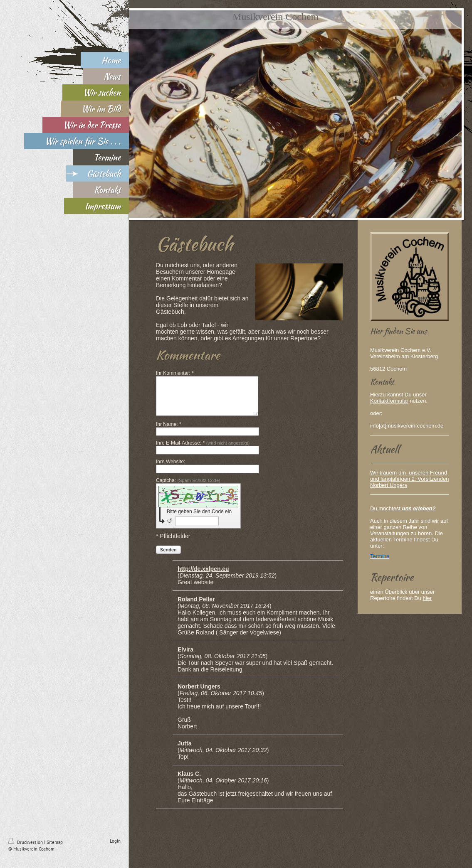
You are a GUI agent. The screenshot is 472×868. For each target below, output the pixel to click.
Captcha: (188, 488)
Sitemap (55, 850)
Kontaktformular (389, 401)
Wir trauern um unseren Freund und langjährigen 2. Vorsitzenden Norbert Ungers (409, 479)
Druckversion (26, 850)
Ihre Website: (171, 469)
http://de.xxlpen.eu (203, 576)
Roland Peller (196, 607)
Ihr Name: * (169, 432)
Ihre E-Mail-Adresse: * (203, 450)
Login (115, 848)
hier (427, 598)
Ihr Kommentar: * (175, 373)
